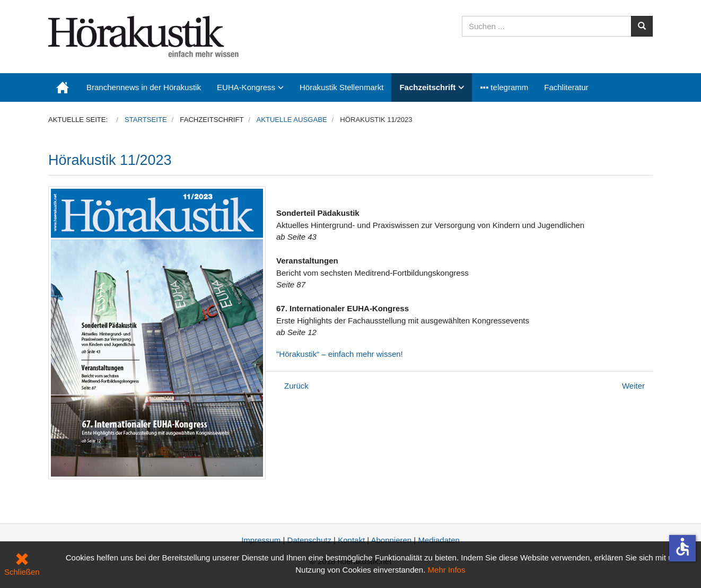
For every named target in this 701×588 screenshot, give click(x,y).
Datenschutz (309, 540)
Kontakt (351, 540)
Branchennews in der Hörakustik (144, 87)
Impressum (261, 540)
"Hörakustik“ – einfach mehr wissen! (340, 354)
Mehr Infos (447, 570)
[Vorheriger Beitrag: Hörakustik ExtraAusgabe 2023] (296, 386)
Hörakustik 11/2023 (110, 160)
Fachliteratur (566, 87)
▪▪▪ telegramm (504, 87)
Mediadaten (439, 540)
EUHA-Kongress (246, 87)
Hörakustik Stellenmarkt (341, 87)
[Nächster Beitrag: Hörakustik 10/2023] (633, 386)
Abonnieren (391, 540)
